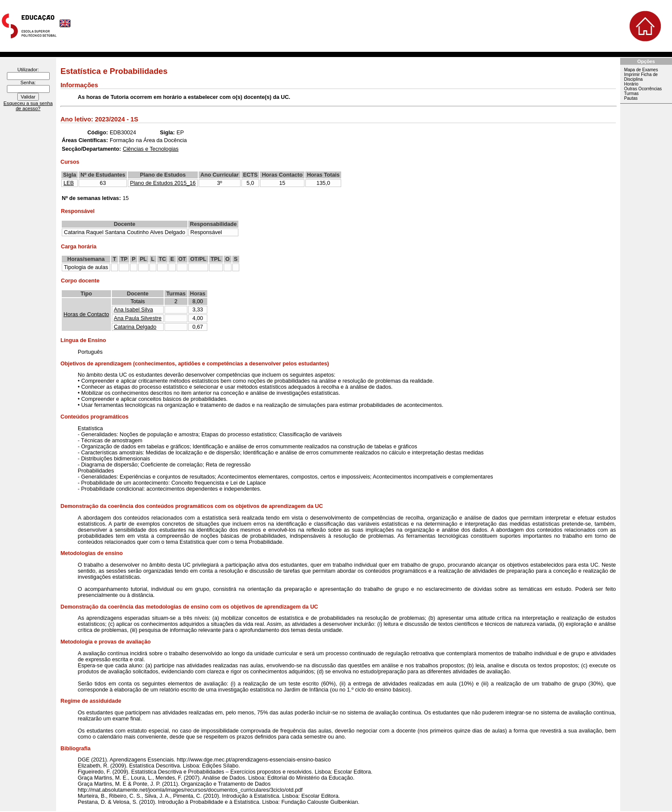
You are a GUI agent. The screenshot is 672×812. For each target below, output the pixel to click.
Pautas (631, 98)
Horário (631, 84)
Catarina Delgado (135, 327)
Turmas (631, 94)
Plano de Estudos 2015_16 (163, 183)
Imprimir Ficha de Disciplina (641, 77)
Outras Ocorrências (643, 89)
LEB (69, 183)
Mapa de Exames (641, 70)
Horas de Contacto (86, 314)
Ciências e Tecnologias (151, 149)
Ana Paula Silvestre (138, 318)
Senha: (28, 82)
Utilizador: (28, 70)
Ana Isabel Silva (134, 310)
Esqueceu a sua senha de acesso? (28, 106)
